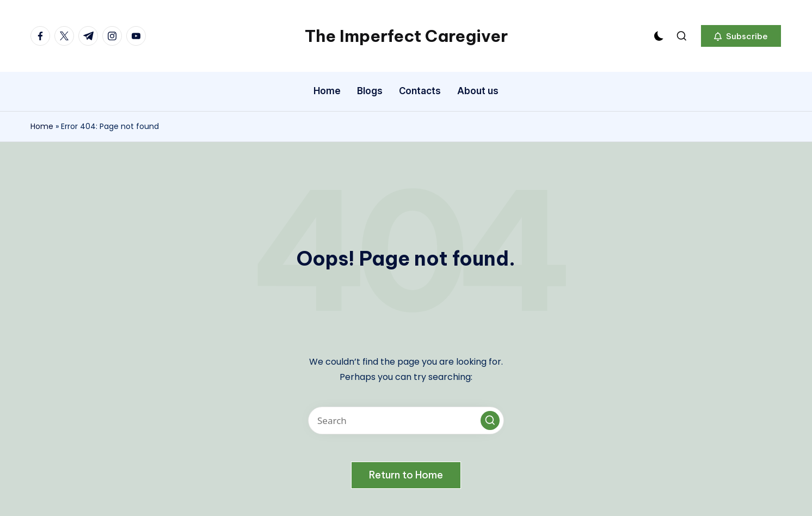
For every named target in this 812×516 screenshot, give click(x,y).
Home (42, 126)
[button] (741, 36)
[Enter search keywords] (406, 420)
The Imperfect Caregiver (406, 36)
